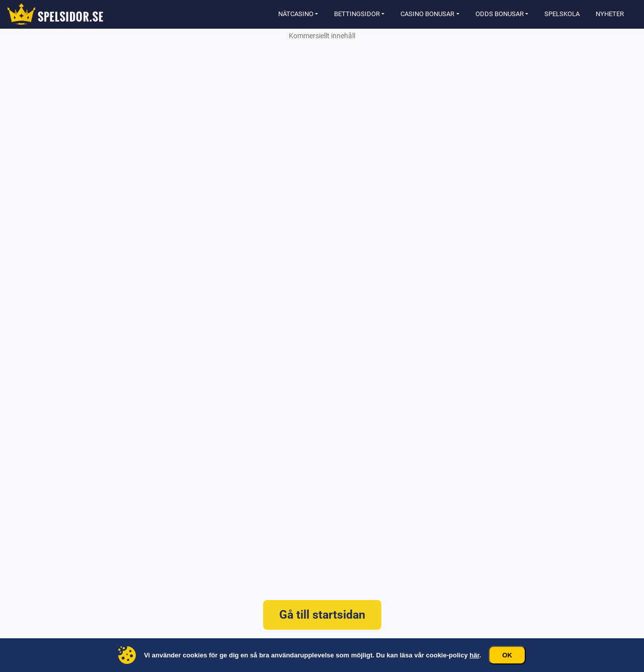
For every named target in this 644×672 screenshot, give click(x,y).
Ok (507, 655)
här (474, 655)
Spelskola (562, 14)
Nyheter (610, 14)
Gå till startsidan (322, 615)
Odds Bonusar (500, 14)
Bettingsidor (357, 14)
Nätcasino (296, 14)
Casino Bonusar (427, 14)
